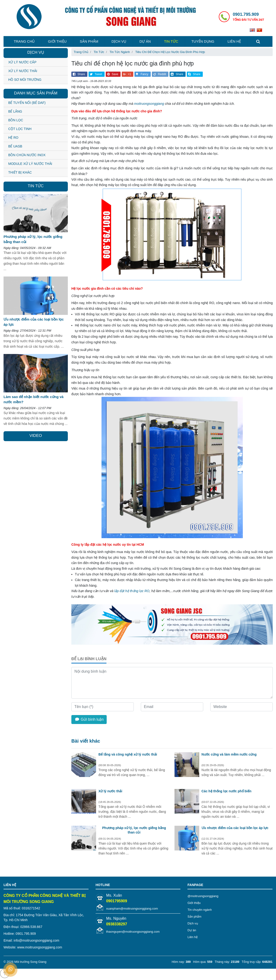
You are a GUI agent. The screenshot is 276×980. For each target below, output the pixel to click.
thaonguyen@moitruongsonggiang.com (133, 932)
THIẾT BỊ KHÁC (20, 172)
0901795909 (117, 901)
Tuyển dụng (203, 41)
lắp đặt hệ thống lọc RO (132, 591)
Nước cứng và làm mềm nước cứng (229, 754)
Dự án (145, 41)
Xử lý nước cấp (22, 62)
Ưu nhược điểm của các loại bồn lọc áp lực (235, 828)
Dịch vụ (119, 41)
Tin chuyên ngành (200, 910)
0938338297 (117, 924)
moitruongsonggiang (149, 104)
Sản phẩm (89, 41)
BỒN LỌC (16, 120)
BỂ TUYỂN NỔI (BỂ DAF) (27, 103)
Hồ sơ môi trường (25, 80)
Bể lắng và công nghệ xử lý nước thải (128, 754)
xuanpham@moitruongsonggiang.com (132, 909)
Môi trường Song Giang (30, 962)
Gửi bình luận (89, 719)
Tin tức (171, 41)
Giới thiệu (57, 41)
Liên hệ (234, 41)
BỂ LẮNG (15, 111)
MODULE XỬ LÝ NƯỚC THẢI (30, 164)
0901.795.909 (246, 14)
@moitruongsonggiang (203, 896)
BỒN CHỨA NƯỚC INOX (27, 155)
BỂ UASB (15, 146)
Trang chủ (24, 41)
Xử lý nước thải (110, 791)
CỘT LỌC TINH (20, 129)
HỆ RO (13, 138)
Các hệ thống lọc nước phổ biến (227, 791)
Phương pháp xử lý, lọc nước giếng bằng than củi (134, 830)
